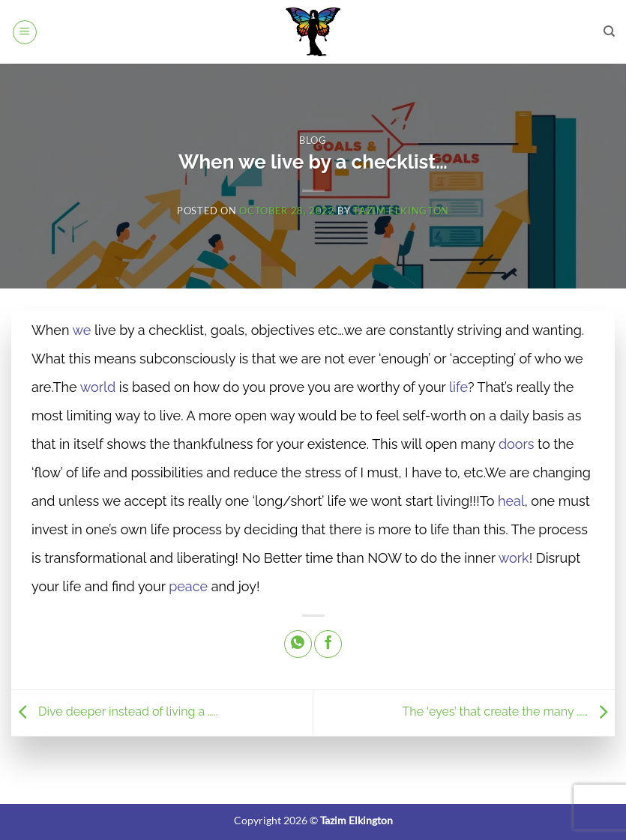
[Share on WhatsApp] (298, 644)
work (514, 558)
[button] (25, 32)
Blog (313, 140)
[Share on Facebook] (328, 644)
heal (511, 501)
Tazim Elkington (401, 211)
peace (188, 586)
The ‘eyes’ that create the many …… (509, 712)
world (98, 387)
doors (517, 444)
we (81, 330)
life (458, 387)
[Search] (609, 31)
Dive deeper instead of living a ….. (115, 712)
